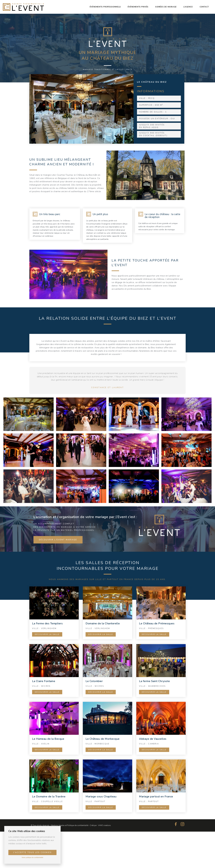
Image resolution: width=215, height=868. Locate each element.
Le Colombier (94, 681)
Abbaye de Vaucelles (153, 739)
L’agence (188, 7)
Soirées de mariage (166, 7)
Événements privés (138, 7)
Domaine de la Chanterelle (103, 623)
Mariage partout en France (156, 797)
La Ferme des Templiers (47, 623)
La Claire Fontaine (44, 681)
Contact (204, 7)
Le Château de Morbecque (103, 739)
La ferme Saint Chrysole (154, 681)
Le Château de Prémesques (157, 623)
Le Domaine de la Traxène (49, 797)
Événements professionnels (105, 7)
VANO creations (104, 825)
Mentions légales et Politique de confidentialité (70, 825)
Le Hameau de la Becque (48, 739)
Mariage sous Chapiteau (101, 797)
